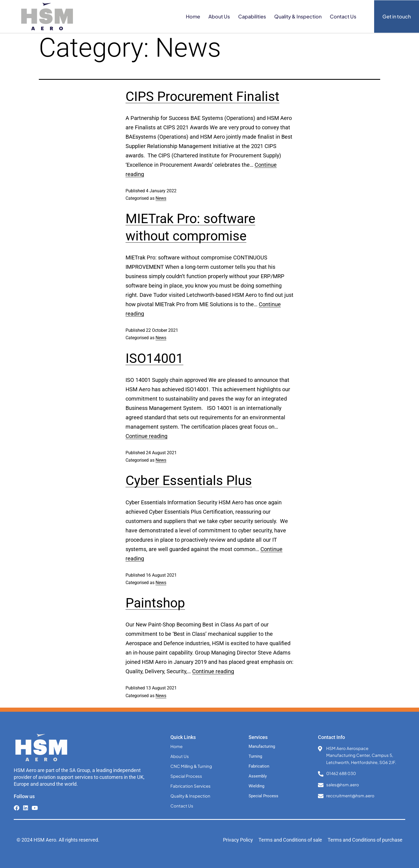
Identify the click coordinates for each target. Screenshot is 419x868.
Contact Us (343, 16)
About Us (219, 16)
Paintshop (155, 603)
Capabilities (252, 16)
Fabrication (259, 766)
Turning (255, 756)
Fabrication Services (191, 786)
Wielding (256, 786)
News (161, 198)
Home (193, 16)
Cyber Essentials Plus (189, 480)
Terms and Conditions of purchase (365, 840)
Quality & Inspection (298, 16)
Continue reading (146, 436)
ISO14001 (154, 358)
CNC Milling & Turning (191, 766)
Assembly (258, 776)
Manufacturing (262, 746)
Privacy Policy (238, 840)
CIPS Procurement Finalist (202, 96)
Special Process (186, 776)
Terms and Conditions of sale (290, 840)
